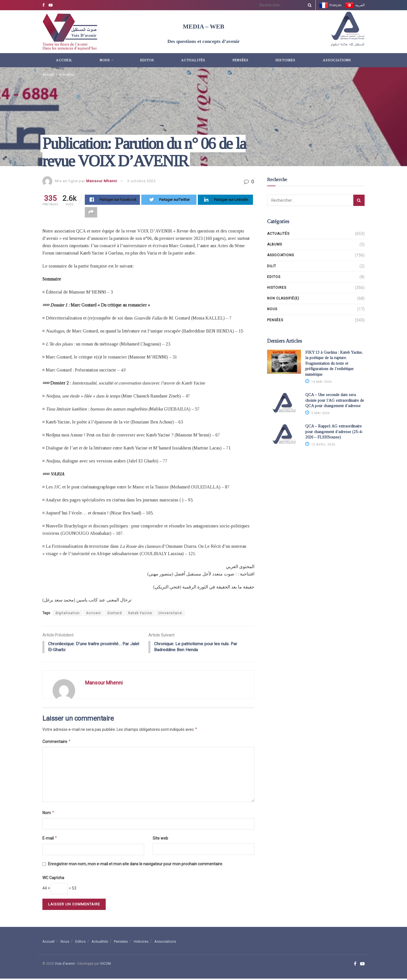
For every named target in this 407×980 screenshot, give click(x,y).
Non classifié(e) (283, 298)
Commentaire (57, 743)
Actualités (193, 60)
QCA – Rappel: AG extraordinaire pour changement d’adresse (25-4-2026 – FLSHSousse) (334, 432)
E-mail (50, 840)
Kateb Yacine (140, 614)
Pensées (241, 60)
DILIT (272, 266)
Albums (275, 244)
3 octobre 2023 (141, 181)
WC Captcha (53, 879)
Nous (105, 60)
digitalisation (68, 614)
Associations (337, 60)
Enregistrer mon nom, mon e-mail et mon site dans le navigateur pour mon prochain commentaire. (136, 865)
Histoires (285, 60)
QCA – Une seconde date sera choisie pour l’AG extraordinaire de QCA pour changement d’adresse (335, 400)
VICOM (105, 965)
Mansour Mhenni (102, 181)
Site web (160, 840)
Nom (48, 814)
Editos (147, 60)
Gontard (115, 614)
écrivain (94, 614)
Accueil (64, 60)
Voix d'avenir (65, 965)
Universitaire (170, 614)
